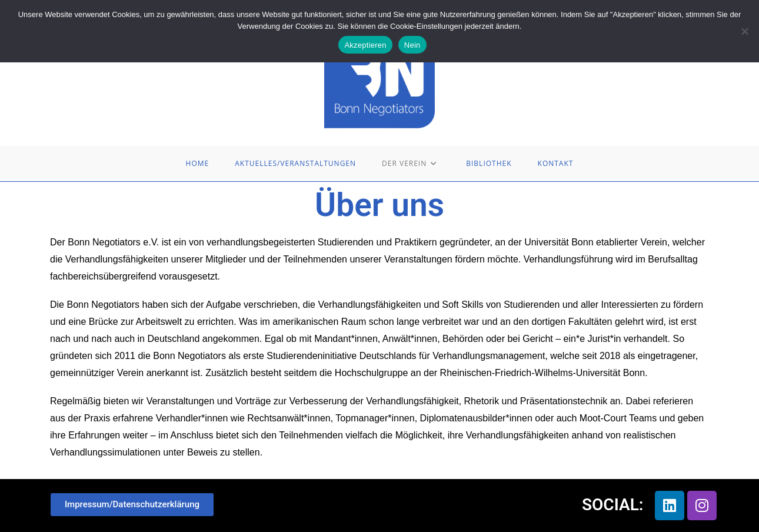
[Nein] (744, 31)
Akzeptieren (365, 45)
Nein (412, 45)
